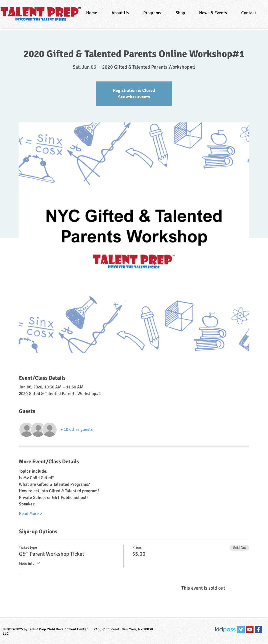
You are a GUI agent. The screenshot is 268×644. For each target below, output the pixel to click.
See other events (134, 97)
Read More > (30, 514)
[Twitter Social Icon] (241, 630)
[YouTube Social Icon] (250, 630)
